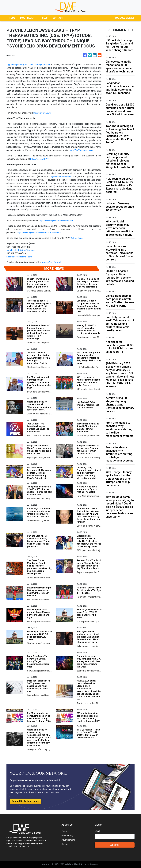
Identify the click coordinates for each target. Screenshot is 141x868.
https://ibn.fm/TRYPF (41, 159)
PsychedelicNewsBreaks (60, 177)
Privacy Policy (68, 835)
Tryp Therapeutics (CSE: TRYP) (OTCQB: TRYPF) (30, 65)
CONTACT (58, 18)
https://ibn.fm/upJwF (43, 113)
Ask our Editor (78, 238)
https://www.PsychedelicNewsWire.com (58, 220)
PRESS (44, 18)
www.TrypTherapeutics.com (83, 150)
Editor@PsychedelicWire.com (21, 257)
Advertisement (69, 840)
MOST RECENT (28, 18)
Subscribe (115, 845)
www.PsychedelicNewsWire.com (22, 250)
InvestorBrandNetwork (53, 262)
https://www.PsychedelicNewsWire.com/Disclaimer (42, 233)
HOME (12, 18)
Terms (65, 831)
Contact (65, 844)
